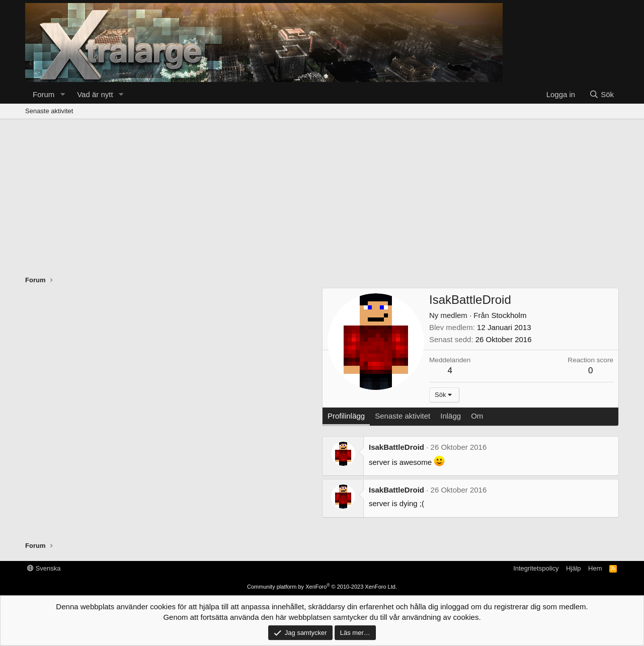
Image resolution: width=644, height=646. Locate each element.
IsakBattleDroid (396, 447)
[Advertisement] (322, 195)
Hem (595, 568)
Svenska (44, 568)
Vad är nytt (95, 94)
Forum (44, 94)
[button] (62, 94)
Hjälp (574, 568)
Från (460, 315)
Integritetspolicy (536, 568)
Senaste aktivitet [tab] (403, 416)
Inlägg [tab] (451, 416)
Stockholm (509, 315)
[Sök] (601, 94)
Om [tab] (477, 416)
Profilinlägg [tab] (346, 416)
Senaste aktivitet (49, 111)
